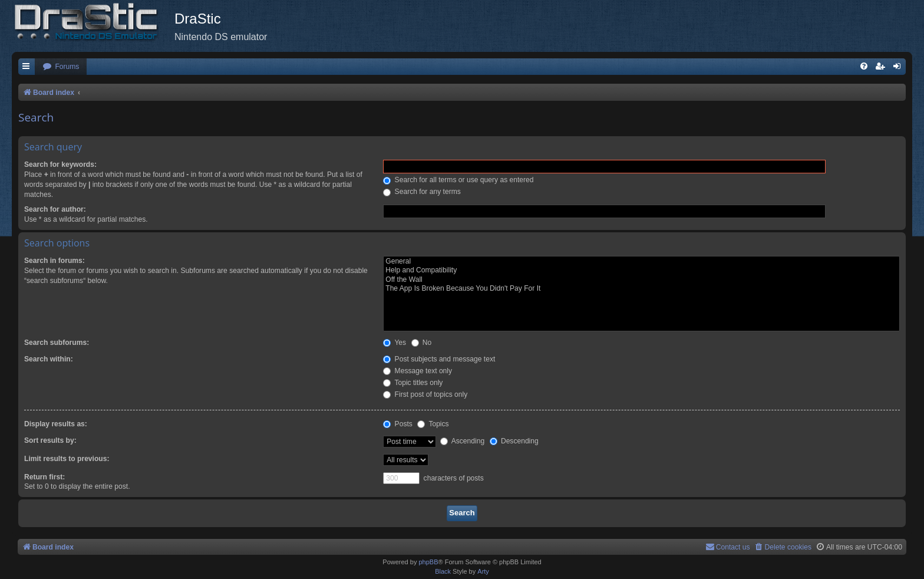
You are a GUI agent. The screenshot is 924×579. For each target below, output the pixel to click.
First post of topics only (425, 394)
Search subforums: (57, 343)
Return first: (44, 477)
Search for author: (55, 209)
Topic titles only (413, 383)
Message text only (418, 371)
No (422, 343)
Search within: (49, 359)
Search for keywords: (60, 165)
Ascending (462, 441)
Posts (398, 424)
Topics (433, 424)
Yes (395, 343)
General (641, 262)
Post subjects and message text (439, 359)
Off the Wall (641, 280)
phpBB (428, 562)
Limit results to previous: (67, 459)
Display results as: (56, 424)
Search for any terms (422, 192)
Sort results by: (50, 440)
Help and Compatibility (641, 271)
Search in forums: (55, 261)
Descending (514, 441)
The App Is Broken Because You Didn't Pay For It (641, 289)
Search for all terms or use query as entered (458, 180)
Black (443, 571)
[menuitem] (61, 67)
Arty (483, 571)
